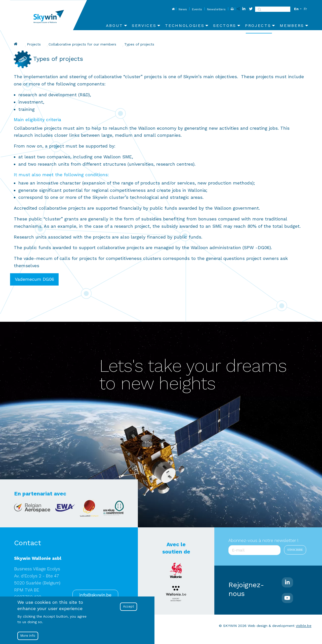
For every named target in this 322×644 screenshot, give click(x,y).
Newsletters (216, 9)
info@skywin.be (95, 595)
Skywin (16, 44)
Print (232, 9)
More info (28, 636)
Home (173, 9)
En (296, 9)
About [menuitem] (114, 26)
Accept (129, 606)
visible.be (304, 626)
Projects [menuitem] (258, 26)
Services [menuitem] (144, 26)
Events (197, 9)
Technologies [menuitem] (185, 26)
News (183, 9)
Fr (305, 9)
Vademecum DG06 (34, 279)
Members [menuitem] (292, 26)
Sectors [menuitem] (225, 26)
